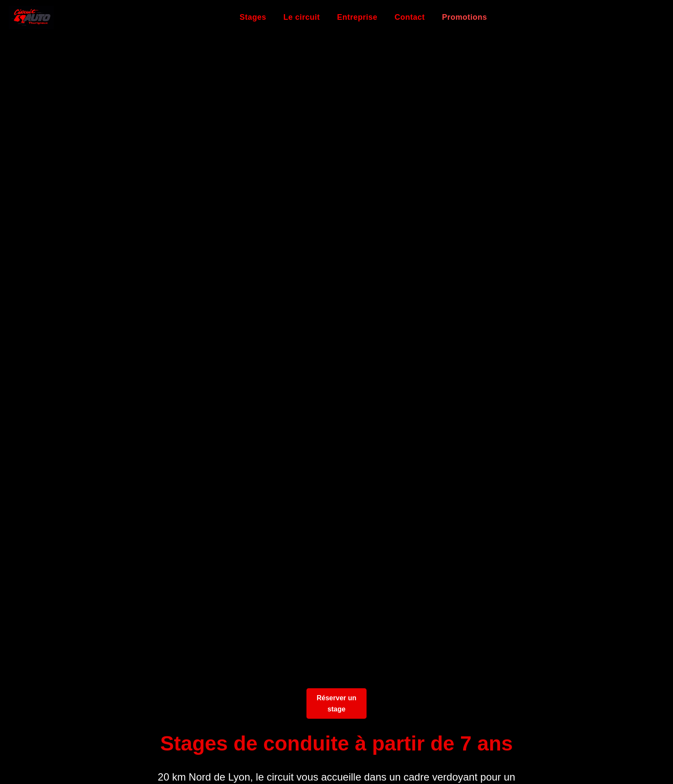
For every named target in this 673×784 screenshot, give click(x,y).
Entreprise (357, 17)
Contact (410, 17)
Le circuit (302, 17)
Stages (253, 17)
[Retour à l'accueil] (31, 17)
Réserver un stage (337, 703)
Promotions (465, 17)
